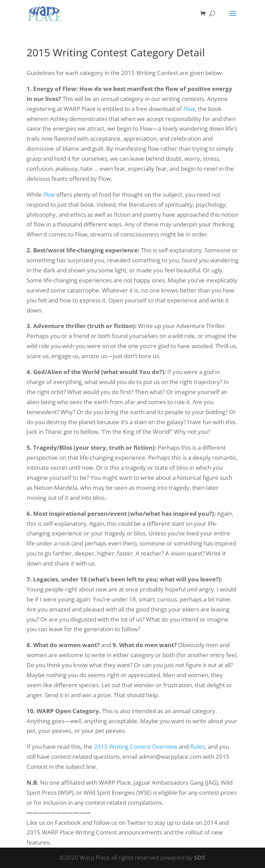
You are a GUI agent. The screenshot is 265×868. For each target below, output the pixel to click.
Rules (198, 746)
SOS (199, 857)
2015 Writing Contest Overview (136, 746)
